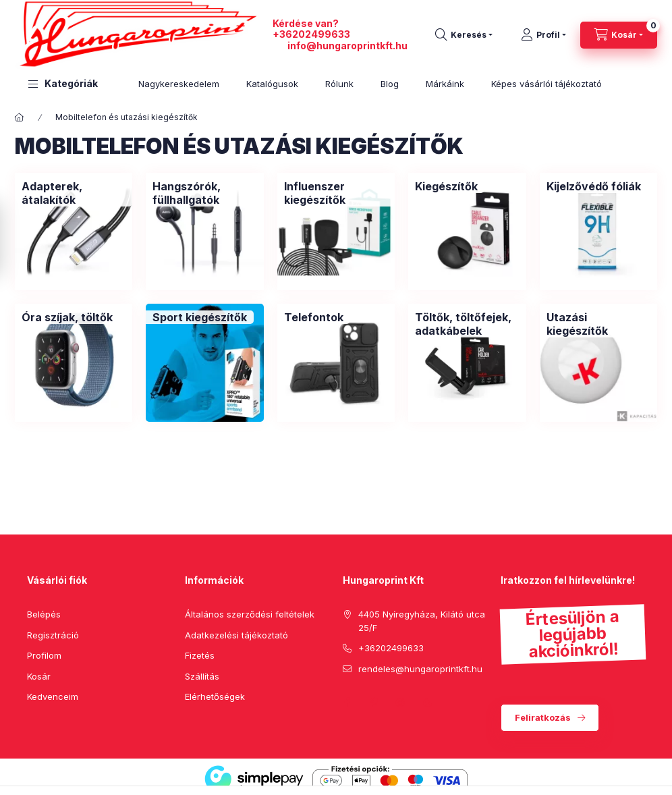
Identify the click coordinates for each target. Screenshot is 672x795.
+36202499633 (311, 34)
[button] (63, 84)
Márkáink (445, 84)
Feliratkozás (543, 717)
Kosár (39, 676)
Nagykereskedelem (179, 84)
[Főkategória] (20, 117)
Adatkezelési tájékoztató (236, 635)
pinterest (374, 703)
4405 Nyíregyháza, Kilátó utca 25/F (422, 621)
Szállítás (202, 676)
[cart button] (619, 35)
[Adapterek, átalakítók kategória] (74, 193)
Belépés (44, 614)
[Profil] (543, 35)
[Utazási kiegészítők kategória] (598, 324)
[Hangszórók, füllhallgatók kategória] (204, 193)
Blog (390, 84)
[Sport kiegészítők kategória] (200, 317)
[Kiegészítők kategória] (446, 186)
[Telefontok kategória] (314, 317)
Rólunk (339, 84)
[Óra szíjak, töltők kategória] (67, 317)
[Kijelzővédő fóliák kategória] (594, 186)
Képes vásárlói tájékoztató (547, 84)
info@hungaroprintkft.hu (347, 46)
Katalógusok (272, 84)
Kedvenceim (53, 696)
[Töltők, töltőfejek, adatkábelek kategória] (467, 324)
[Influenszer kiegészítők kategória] (336, 193)
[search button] (464, 35)
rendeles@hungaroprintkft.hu (420, 669)
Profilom (44, 655)
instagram (401, 703)
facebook (347, 703)
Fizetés (200, 655)
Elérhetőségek (215, 696)
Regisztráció (53, 635)
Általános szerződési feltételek (250, 614)
